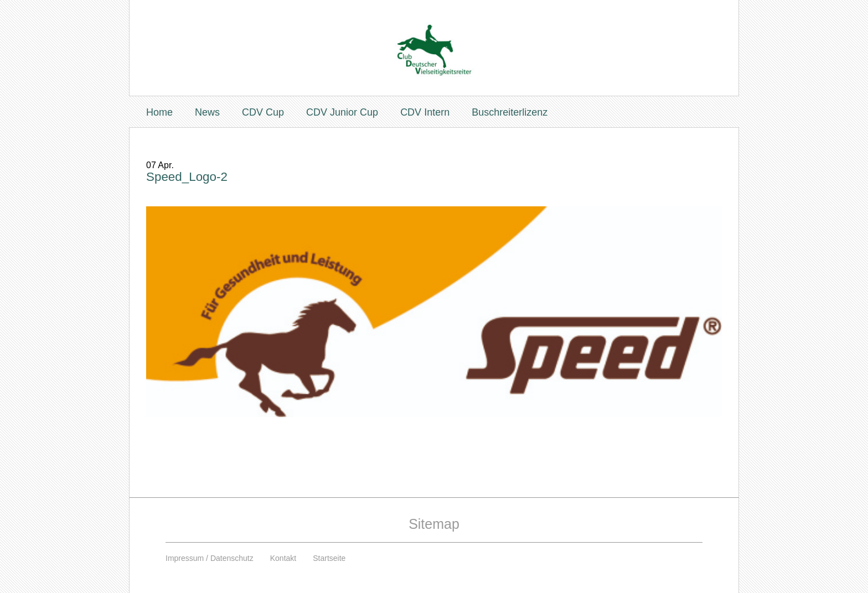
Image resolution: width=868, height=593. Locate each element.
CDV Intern (425, 112)
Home (159, 112)
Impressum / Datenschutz (210, 558)
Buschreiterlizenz (510, 112)
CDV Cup (263, 112)
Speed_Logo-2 (187, 177)
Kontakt (283, 558)
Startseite (329, 558)
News (207, 112)
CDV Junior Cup (342, 112)
